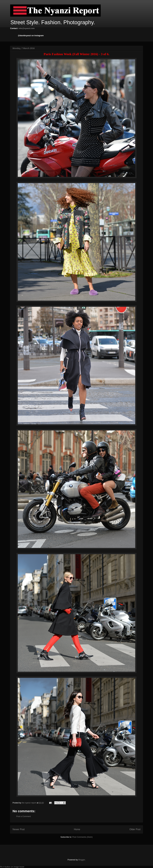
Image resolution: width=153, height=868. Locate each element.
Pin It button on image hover (12, 867)
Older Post (135, 829)
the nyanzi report (29, 803)
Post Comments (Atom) (82, 837)
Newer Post (19, 829)
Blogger (82, 860)
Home (77, 829)
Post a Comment (24, 816)
